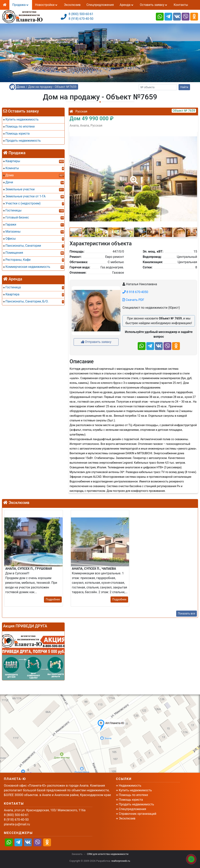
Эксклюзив (72, 5)
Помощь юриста (131, 800)
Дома (21, 87)
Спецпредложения (100, 5)
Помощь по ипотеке (133, 795)
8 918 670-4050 (135, 292)
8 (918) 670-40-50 (81, 19)
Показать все (187, 613)
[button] (133, 177)
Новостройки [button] (46, 5)
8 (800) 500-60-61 (81, 14)
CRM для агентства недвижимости (108, 854)
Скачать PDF (133, 300)
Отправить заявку (96, 342)
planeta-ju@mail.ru (17, 824)
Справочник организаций (137, 814)
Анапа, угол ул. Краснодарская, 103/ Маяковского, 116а (45, 810)
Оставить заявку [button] (154, 5)
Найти (184, 87)
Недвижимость (130, 786)
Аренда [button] (127, 5)
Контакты (181, 5)
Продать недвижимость (136, 804)
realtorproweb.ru (121, 861)
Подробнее (53, 599)
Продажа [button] (21, 5)
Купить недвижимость (135, 790)
